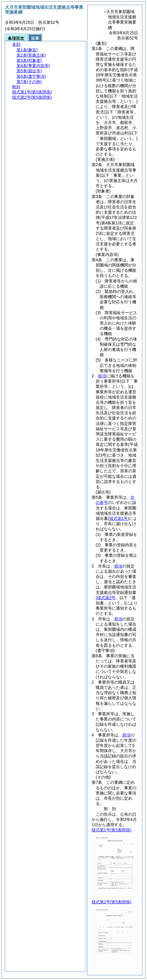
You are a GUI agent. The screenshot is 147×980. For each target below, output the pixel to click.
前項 (102, 376)
